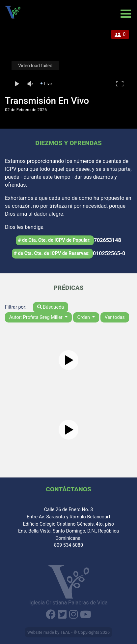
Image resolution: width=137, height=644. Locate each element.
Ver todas (115, 317)
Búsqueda (51, 307)
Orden (84, 317)
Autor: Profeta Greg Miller (37, 317)
